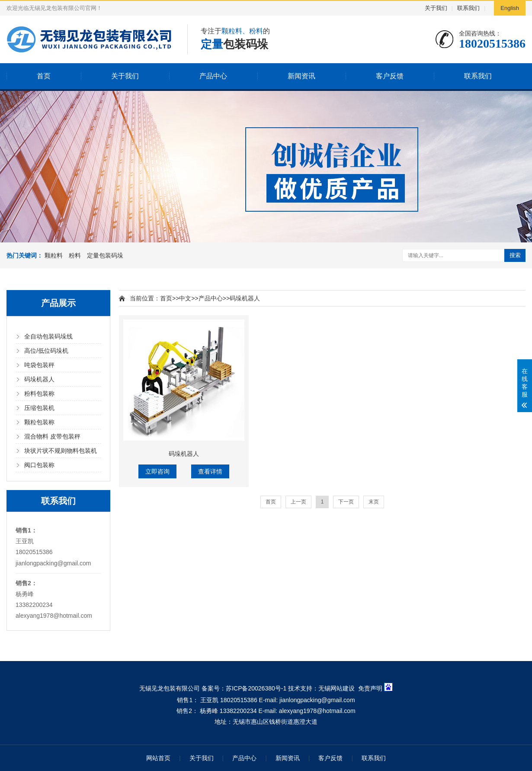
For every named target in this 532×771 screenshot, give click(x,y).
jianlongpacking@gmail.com (53, 563)
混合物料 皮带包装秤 (52, 436)
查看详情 (210, 471)
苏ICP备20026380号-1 (256, 688)
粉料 (75, 255)
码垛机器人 (39, 379)
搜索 (515, 255)
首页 (44, 76)
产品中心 (213, 76)
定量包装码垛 (105, 255)
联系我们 (468, 8)
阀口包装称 (39, 465)
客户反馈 (390, 76)
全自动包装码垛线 (48, 336)
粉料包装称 (39, 394)
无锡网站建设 (337, 688)
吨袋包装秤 (39, 365)
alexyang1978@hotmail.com (54, 616)
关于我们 (436, 8)
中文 (185, 298)
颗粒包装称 (39, 422)
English (510, 8)
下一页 (346, 502)
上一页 (298, 502)
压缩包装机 (39, 408)
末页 (374, 502)
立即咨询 (157, 471)
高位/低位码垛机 (46, 351)
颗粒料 (54, 255)
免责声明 (370, 688)
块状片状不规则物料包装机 (61, 451)
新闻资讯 (301, 76)
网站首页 (158, 758)
